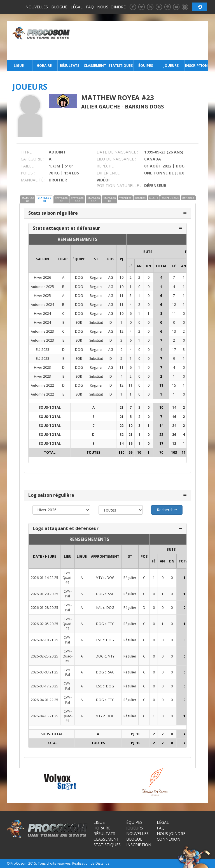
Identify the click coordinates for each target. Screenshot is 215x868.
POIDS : (28, 173)
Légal (77, 7)
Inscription (196, 66)
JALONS (154, 198)
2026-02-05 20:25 (45, 624)
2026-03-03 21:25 (45, 672)
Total (161, 266)
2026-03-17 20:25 (45, 686)
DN (149, 266)
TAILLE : (28, 166)
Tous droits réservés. (55, 863)
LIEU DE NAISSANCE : (116, 159)
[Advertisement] (141, 41)
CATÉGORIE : (32, 159)
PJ (121, 259)
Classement (95, 66)
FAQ (90, 7)
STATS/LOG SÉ (61, 199)
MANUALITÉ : (33, 180)
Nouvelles (37, 7)
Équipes (146, 66)
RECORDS (140, 198)
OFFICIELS (188, 198)
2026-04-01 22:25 (45, 700)
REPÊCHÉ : (106, 166)
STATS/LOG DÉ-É (77, 199)
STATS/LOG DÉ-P (94, 199)
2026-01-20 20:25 (45, 594)
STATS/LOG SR (44, 199)
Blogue (59, 7)
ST (96, 259)
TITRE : (27, 152)
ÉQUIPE (79, 259)
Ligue (19, 66)
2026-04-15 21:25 (45, 716)
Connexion (169, 839)
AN (139, 266)
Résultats (70, 66)
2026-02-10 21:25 (45, 640)
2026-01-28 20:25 (45, 608)
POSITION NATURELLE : (119, 185)
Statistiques (120, 66)
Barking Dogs (144, 107)
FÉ (130, 266)
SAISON (43, 259)
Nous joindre (111, 7)
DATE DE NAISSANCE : (117, 152)
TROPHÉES (125, 198)
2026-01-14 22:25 (45, 578)
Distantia (102, 863)
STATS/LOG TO (109, 199)
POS (111, 259)
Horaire (44, 66)
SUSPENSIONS (170, 198)
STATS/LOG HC (28, 199)
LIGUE (63, 259)
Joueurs (171, 66)
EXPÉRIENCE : (109, 173)
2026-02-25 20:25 (45, 656)
